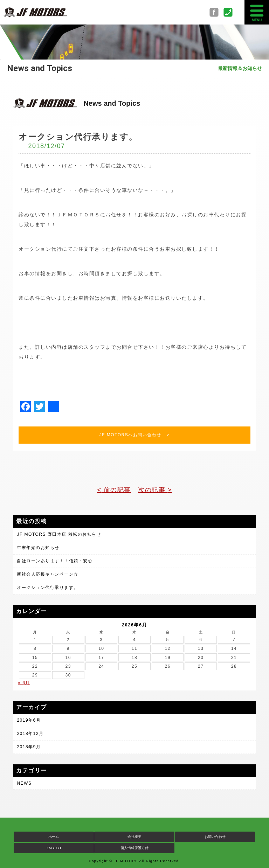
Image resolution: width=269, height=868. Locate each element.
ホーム (54, 837)
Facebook (216, 12)
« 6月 (24, 683)
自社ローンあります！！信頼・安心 (55, 561)
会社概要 (134, 837)
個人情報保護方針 (134, 848)
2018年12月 (30, 734)
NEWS (24, 783)
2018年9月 (29, 747)
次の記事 (153, 490)
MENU (257, 12)
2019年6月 (29, 720)
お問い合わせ (215, 837)
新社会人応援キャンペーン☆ (48, 574)
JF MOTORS (35, 12)
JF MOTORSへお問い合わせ (130, 435)
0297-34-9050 (230, 12)
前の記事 (116, 490)
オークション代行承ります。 (48, 588)
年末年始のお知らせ (38, 548)
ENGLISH (54, 848)
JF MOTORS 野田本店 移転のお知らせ (59, 534)
